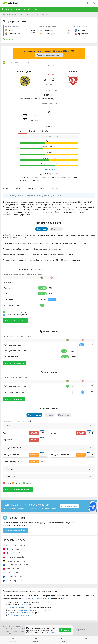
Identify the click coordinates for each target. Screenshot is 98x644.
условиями (51, 632)
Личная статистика (16, 612)
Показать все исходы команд (18, 489)
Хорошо (65, 630)
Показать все (49, 169)
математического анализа (32, 610)
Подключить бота (16, 530)
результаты (25, 605)
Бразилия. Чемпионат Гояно (19, 14)
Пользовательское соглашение (15, 631)
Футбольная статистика (19, 615)
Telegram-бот (78, 630)
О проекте (7, 634)
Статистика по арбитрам (19, 607)
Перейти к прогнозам (49, 104)
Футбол (5, 14)
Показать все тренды (15, 363)
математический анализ (38, 598)
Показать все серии (14, 399)
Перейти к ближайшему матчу (49, 55)
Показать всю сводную (15, 320)
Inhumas (73, 72)
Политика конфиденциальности (15, 629)
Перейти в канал (69, 506)
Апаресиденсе (25, 72)
